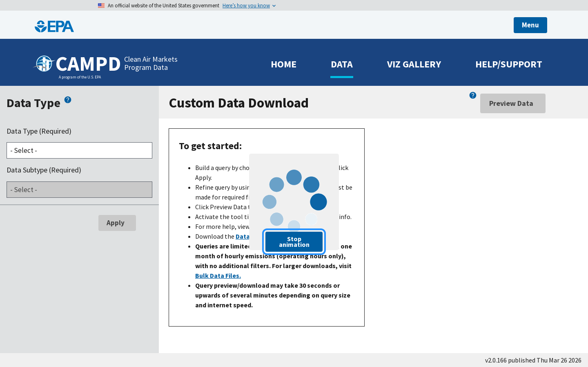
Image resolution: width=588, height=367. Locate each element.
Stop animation (294, 242)
